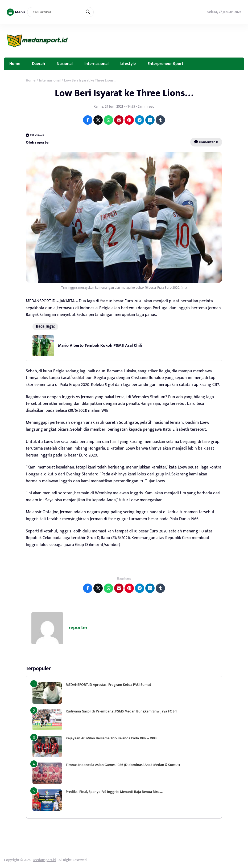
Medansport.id (45, 860)
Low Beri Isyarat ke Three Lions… (124, 93)
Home (15, 64)
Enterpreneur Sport (165, 64)
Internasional (96, 64)
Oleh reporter (38, 142)
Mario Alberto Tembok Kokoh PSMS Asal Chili (100, 346)
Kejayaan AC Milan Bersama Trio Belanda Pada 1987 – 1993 (111, 738)
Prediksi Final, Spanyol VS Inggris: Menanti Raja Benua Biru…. (114, 792)
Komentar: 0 (206, 142)
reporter (78, 628)
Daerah (38, 64)
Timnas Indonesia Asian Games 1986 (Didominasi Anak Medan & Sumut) (123, 765)
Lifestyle (128, 64)
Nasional (65, 64)
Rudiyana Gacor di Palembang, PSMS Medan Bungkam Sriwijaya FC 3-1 (121, 711)
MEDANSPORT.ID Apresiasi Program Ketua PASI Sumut (109, 685)
